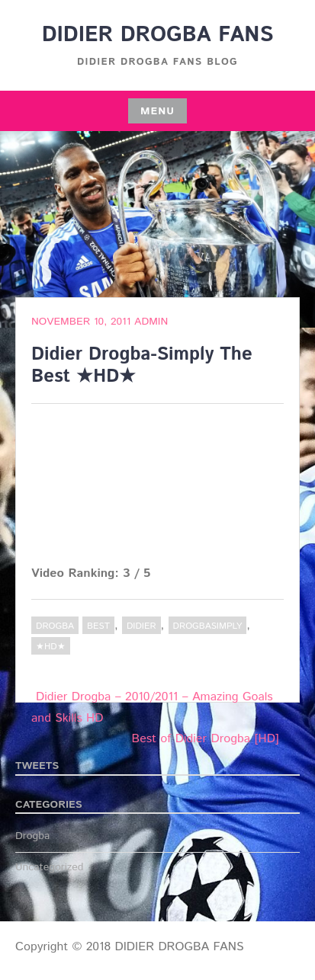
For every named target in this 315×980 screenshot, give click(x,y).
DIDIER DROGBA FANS (158, 35)
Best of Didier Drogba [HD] (206, 739)
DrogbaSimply (208, 626)
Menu (157, 111)
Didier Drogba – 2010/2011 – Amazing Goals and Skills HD (152, 707)
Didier (141, 626)
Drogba (55, 626)
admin (151, 322)
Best (98, 626)
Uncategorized (50, 867)
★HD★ (51, 647)
